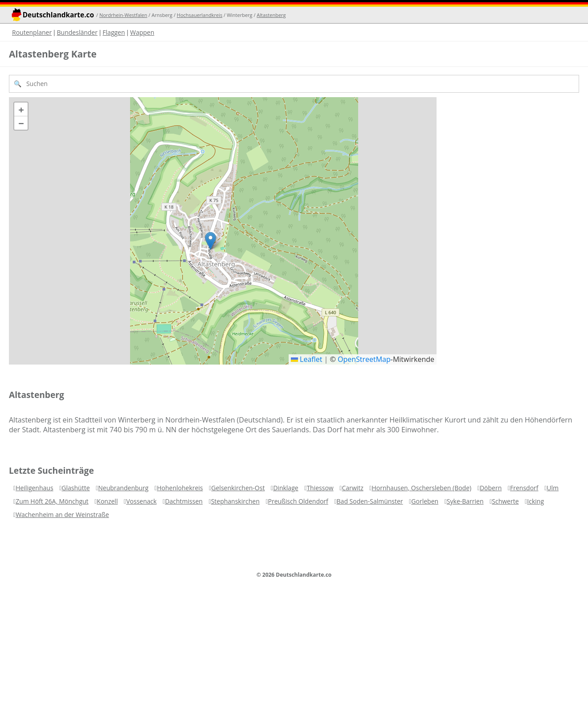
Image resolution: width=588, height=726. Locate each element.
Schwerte (505, 501)
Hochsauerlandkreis (200, 15)
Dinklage (286, 488)
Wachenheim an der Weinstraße (62, 515)
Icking (535, 501)
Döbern (491, 488)
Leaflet (307, 359)
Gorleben (425, 501)
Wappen (142, 32)
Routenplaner (32, 32)
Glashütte (76, 488)
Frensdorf (524, 488)
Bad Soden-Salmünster (370, 501)
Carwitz (352, 488)
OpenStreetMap (364, 359)
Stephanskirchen (235, 501)
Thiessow (320, 488)
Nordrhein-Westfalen (123, 15)
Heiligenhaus (34, 488)
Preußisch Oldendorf (298, 501)
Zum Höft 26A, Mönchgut (52, 501)
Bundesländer (77, 32)
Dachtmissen (184, 501)
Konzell (107, 501)
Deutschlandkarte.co (58, 15)
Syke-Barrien (465, 501)
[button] (210, 241)
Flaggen (114, 32)
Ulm (553, 488)
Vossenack (141, 501)
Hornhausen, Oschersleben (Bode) (421, 488)
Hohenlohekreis (180, 488)
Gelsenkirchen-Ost (238, 488)
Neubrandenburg (123, 488)
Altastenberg (271, 15)
